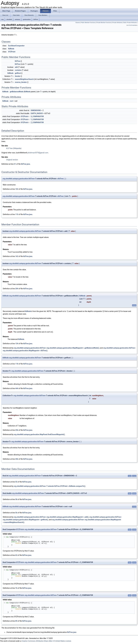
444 (17, 388)
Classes (78, 23)
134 (17, 344)
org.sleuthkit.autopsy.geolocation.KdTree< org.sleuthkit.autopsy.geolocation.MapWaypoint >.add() (51, 517)
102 (17, 189)
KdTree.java (26, 164)
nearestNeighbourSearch (24, 79)
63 (16, 555)
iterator (18, 76)
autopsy (17, 19)
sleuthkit (9, 19)
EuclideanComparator (16, 46)
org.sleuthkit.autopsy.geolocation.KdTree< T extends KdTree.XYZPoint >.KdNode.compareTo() (50, 486)
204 (17, 289)
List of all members (132, 25)
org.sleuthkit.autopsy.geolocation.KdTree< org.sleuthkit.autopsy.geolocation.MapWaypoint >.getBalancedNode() (57, 348)
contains (18, 70)
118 (17, 364)
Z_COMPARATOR (37, 122)
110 (17, 214)
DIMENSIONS (36, 110)
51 (15, 164)
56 (16, 513)
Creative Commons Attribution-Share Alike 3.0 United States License (46, 641)
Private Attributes (117, 23)
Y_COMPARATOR (37, 119)
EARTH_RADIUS (37, 113)
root (11, 101)
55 (16, 482)
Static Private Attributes (130, 23)
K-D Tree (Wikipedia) (14, 148)
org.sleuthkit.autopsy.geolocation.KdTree (18, 179)
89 (16, 621)
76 (16, 588)
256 (17, 430)
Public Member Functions (88, 23)
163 (17, 256)
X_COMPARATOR (37, 116)
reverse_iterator (21, 82)
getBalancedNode (17, 92)
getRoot (18, 73)
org (2, 19)
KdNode (11, 49)
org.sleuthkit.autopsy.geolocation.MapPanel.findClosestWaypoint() (39, 434)
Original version (12, 160)
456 (17, 459)
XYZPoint (12, 52)
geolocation (27, 19)
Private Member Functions (104, 23)
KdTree (36, 19)
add (16, 67)
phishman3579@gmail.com (38, 153)
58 (16, 499)
